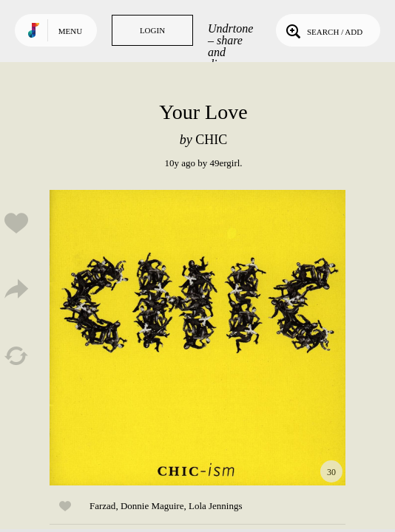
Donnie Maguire (152, 506)
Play (197, 338)
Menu (70, 31)
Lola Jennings (216, 506)
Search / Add (323, 30)
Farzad (102, 506)
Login (152, 30)
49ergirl (224, 163)
